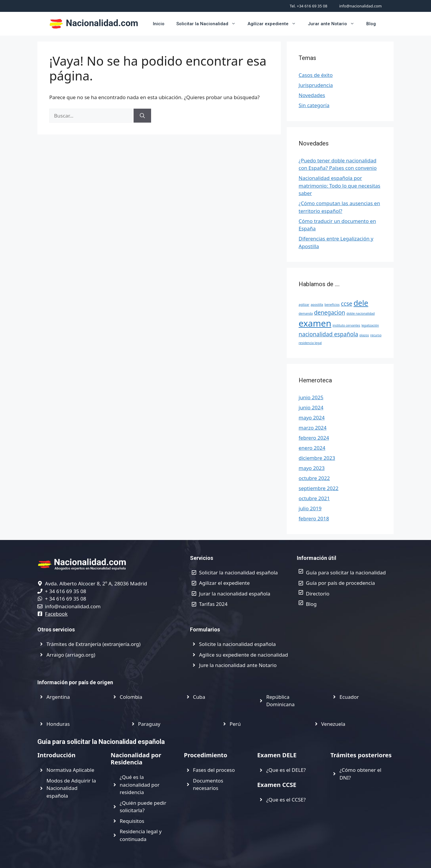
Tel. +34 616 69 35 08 (309, 6)
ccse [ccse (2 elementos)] (347, 304)
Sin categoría (314, 105)
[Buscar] (142, 116)
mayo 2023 (312, 468)
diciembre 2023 (317, 458)
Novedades (312, 95)
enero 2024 (312, 448)
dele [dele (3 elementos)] (361, 303)
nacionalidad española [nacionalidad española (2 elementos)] (328, 334)
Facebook (56, 614)
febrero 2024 (314, 438)
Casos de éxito (316, 75)
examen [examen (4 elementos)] (315, 323)
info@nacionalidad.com (361, 6)
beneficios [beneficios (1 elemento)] (332, 305)
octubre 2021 (314, 498)
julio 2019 (310, 508)
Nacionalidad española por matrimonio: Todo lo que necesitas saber (339, 186)
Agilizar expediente (275, 24)
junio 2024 (311, 407)
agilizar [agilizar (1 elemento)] (304, 305)
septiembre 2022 (319, 488)
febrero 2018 (314, 518)
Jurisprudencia (316, 85)
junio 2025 (311, 397)
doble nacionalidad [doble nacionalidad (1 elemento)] (361, 313)
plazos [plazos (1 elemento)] (364, 335)
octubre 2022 (314, 478)
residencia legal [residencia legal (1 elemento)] (310, 343)
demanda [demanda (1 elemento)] (306, 313)
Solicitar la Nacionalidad (209, 24)
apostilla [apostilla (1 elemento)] (317, 305)
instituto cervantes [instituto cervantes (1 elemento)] (346, 325)
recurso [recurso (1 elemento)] (376, 335)
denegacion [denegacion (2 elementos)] (330, 313)
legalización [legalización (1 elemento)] (370, 325)
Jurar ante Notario (334, 24)
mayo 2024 (312, 418)
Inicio (159, 24)
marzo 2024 (313, 428)
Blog (371, 24)
